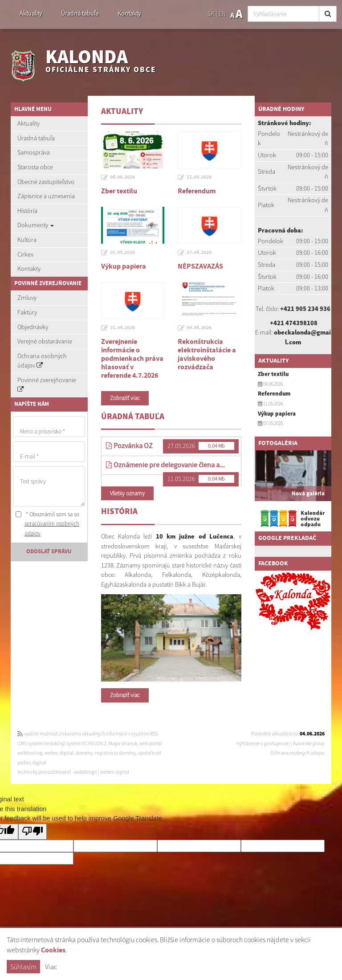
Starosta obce (35, 167)
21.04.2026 (122, 328)
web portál (151, 743)
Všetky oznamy (127, 493)
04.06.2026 (122, 177)
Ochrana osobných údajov (42, 361)
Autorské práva (309, 743)
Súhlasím (23, 967)
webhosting (30, 753)
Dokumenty (36, 225)
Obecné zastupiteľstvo (46, 182)
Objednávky (33, 327)
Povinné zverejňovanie (47, 384)
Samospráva (34, 152)
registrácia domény (115, 753)
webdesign (85, 772)
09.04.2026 (199, 328)
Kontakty (129, 13)
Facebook (273, 563)
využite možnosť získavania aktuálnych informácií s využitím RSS (88, 734)
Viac (51, 967)
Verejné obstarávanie (45, 341)
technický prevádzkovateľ (44, 772)
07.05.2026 (122, 253)
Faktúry (27, 312)
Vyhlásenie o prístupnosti (263, 743)
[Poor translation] (33, 832)
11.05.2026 (199, 177)
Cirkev (25, 254)
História (27, 211)
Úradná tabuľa (80, 13)
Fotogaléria (278, 443)
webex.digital (59, 753)
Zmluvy (27, 298)
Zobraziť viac (125, 398)
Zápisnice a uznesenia (46, 196)
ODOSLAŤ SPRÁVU (49, 551)
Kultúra (27, 240)
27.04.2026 (199, 253)
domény (84, 753)
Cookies (53, 950)
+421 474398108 (294, 323)
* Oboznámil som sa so (47, 524)
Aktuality (31, 13)
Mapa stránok (123, 743)
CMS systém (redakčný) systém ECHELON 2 (62, 743)
